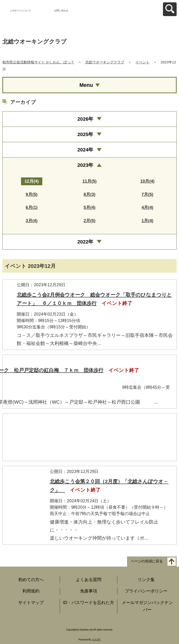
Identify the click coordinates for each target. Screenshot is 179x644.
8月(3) (89, 194)
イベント (142, 62)
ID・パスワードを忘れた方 (89, 603)
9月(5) (32, 194)
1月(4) (147, 221)
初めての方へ (31, 580)
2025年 (85, 134)
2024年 (85, 150)
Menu (86, 85)
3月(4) (32, 221)
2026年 (85, 119)
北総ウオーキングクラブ (105, 62)
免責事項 (89, 591)
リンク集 (146, 580)
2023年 (85, 165)
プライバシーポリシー (146, 591)
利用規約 (31, 591)
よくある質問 (89, 580)
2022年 (85, 242)
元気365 (96, 640)
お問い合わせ (61, 11)
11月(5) (89, 181)
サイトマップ (31, 603)
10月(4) (147, 181)
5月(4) (89, 207)
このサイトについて (20, 11)
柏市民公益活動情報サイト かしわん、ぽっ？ (38, 62)
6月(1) (32, 207)
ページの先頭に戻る (147, 561)
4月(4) (147, 207)
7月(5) (147, 194)
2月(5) (89, 221)
